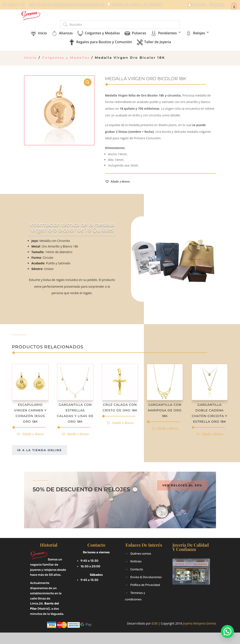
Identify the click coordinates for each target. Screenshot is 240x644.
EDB (155, 623)
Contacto (137, 569)
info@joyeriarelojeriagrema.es (79, 5)
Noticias (136, 561)
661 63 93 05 (40, 5)
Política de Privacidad (145, 585)
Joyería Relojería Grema (199, 623)
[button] (117, 182)
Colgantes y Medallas (66, 58)
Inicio (31, 58)
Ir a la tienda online (39, 450)
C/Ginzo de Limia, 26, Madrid (136, 5)
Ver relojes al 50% (182, 485)
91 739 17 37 (14, 5)
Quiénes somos (141, 554)
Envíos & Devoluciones (146, 577)
